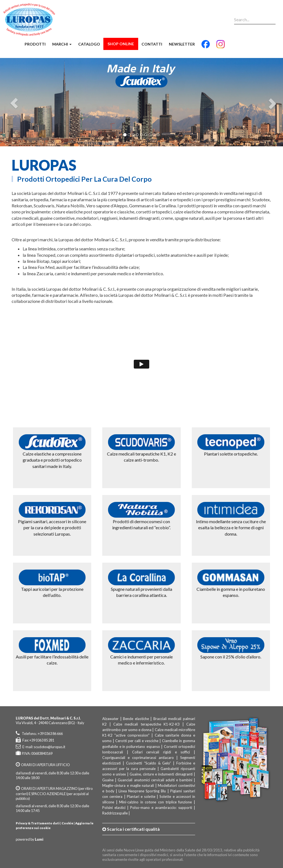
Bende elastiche (136, 719)
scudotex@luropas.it (49, 747)
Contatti (152, 44)
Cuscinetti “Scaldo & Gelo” (149, 763)
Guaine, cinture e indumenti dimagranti (161, 774)
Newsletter (182, 44)
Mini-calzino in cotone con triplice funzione (155, 802)
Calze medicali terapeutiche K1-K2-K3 (148, 724)
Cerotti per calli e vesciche (137, 741)
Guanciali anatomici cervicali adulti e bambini (155, 780)
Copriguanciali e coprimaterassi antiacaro (138, 758)
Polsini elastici (114, 808)
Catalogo (89, 44)
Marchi (62, 44)
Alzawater (110, 719)
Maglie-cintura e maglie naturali (128, 785)
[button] (13, 102)
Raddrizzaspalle (115, 813)
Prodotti (35, 44)
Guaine (108, 780)
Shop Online (121, 44)
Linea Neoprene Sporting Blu (142, 791)
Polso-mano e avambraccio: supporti (161, 808)
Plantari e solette (141, 796)
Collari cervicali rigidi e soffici (161, 752)
